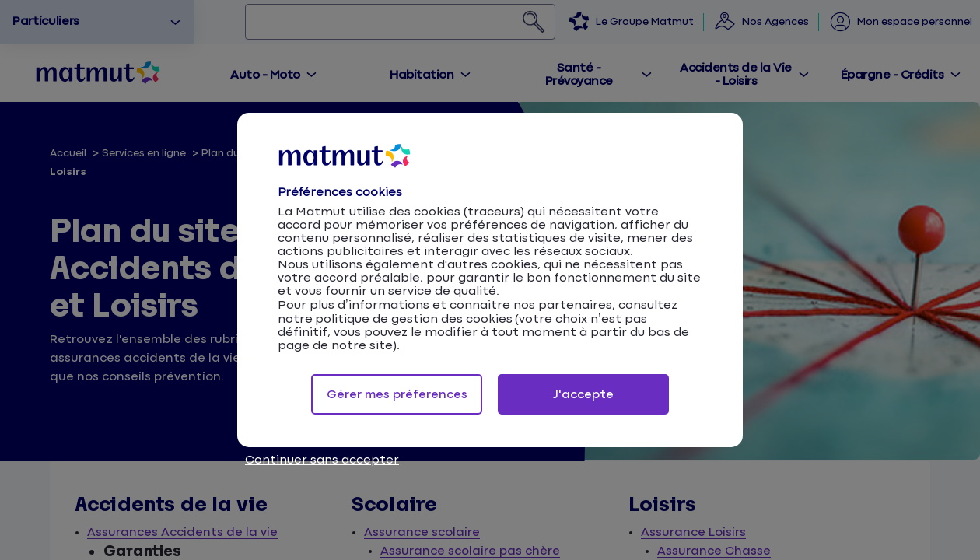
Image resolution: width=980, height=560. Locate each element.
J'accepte (583, 395)
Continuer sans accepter (322, 460)
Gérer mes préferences (397, 395)
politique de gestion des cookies (414, 319)
